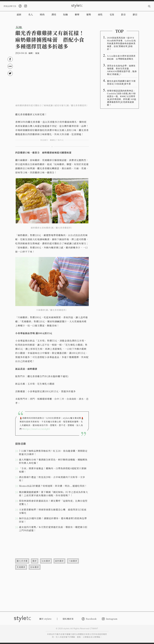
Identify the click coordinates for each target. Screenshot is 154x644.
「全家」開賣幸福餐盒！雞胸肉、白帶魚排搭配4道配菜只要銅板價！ (53, 470)
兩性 (100, 14)
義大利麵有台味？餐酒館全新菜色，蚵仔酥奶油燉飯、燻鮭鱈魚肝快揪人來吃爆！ (53, 461)
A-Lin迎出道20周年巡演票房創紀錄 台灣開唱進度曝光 (121, 57)
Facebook (89, 619)
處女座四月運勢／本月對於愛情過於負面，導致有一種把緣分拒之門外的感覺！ (53, 529)
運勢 (89, 14)
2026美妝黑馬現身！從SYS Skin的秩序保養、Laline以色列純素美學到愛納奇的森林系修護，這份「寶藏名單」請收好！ (121, 43)
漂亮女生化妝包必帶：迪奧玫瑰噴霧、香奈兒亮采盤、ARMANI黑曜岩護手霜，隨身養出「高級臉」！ (122, 70)
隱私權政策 (68, 619)
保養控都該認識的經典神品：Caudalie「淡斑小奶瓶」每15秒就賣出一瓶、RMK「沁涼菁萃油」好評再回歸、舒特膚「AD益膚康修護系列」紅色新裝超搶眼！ (122, 98)
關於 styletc (46, 619)
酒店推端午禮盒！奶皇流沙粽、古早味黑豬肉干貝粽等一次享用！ (52, 479)
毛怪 (112, 14)
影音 (123, 14)
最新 (19, 14)
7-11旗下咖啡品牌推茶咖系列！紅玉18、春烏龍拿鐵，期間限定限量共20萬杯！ (53, 452)
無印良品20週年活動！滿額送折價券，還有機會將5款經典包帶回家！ (53, 520)
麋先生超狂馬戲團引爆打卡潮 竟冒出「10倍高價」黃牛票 (122, 82)
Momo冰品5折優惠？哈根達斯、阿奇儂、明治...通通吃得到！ (53, 486)
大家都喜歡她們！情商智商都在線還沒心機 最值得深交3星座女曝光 (53, 511)
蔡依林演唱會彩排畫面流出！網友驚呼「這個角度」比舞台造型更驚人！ (53, 502)
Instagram (110, 619)
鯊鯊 (37, 53)
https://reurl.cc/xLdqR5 (37, 429)
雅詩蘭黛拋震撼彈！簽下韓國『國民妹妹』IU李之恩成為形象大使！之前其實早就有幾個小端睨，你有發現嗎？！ (54, 494)
